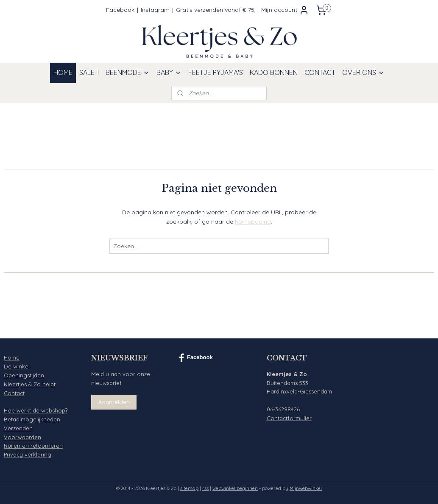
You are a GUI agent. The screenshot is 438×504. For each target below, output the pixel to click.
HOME (63, 72)
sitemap (189, 488)
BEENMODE (128, 72)
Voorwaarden (22, 437)
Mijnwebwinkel (306, 488)
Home (12, 357)
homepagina (253, 222)
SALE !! (89, 72)
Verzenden (18, 428)
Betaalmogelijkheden (32, 419)
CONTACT (320, 72)
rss (205, 488)
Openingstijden (24, 375)
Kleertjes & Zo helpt (30, 384)
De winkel (17, 366)
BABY (169, 72)
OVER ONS (363, 72)
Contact (14, 393)
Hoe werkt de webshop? (36, 410)
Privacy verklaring (28, 454)
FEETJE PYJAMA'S (216, 72)
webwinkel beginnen (235, 488)
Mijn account (285, 10)
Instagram (155, 10)
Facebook (120, 10)
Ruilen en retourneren (33, 446)
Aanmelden (114, 402)
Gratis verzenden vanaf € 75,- (217, 10)
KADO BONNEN (274, 72)
